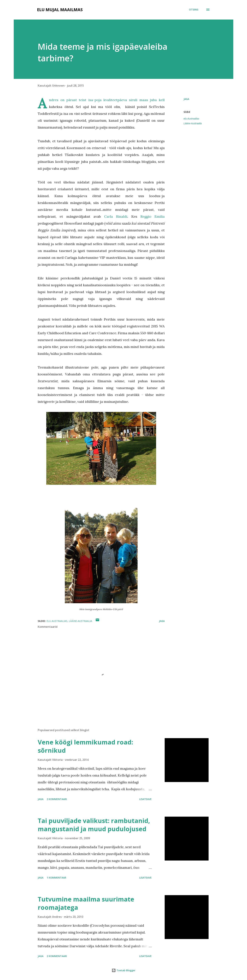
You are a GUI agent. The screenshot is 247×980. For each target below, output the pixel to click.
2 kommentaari (57, 799)
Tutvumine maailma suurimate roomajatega (86, 903)
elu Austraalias (191, 119)
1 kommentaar (56, 878)
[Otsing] (194, 10)
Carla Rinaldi (116, 216)
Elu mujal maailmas (60, 10)
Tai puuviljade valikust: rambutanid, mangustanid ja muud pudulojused (94, 825)
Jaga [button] (186, 99)
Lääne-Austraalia (193, 123)
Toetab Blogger (123, 970)
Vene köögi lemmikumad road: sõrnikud (85, 746)
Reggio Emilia (153, 216)
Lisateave (145, 799)
